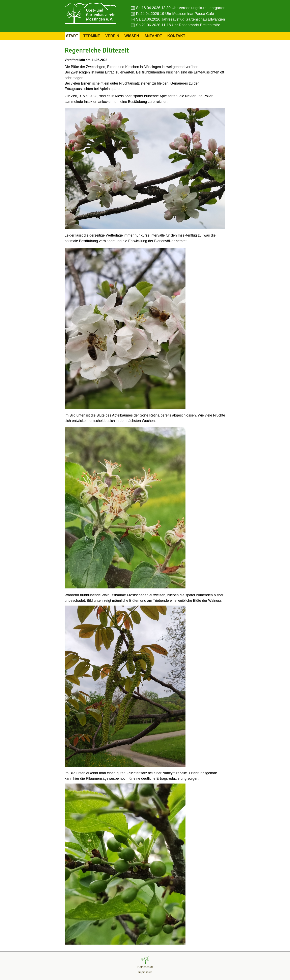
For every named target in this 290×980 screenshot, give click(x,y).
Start (72, 36)
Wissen (132, 36)
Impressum (145, 972)
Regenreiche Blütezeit (97, 50)
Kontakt (176, 36)
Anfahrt (153, 36)
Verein (112, 36)
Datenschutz (145, 967)
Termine (92, 36)
